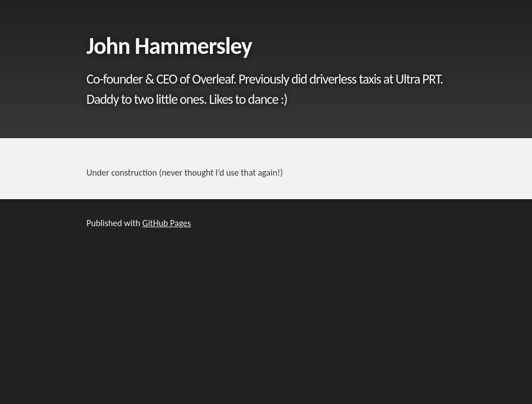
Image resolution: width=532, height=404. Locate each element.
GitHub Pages (167, 223)
